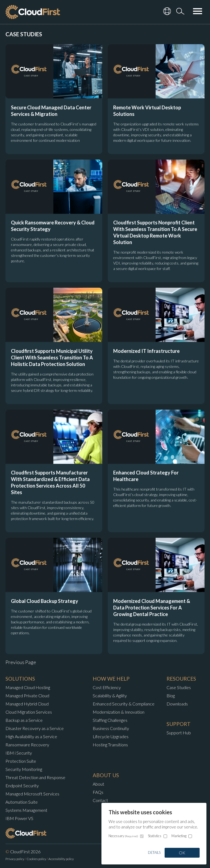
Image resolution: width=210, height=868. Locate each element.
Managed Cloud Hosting (28, 687)
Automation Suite (22, 802)
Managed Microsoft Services (32, 794)
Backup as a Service (24, 720)
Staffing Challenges (110, 720)
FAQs (98, 792)
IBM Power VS (19, 818)
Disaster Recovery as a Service (35, 728)
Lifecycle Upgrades (111, 736)
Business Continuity (111, 728)
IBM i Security (19, 753)
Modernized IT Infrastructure (146, 351)
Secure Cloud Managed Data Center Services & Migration (51, 111)
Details (154, 852)
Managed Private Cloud (27, 696)
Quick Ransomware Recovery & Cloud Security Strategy (53, 226)
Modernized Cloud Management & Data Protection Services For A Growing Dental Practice (152, 608)
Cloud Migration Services (29, 712)
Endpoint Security (22, 786)
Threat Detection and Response (35, 777)
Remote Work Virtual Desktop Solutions (147, 111)
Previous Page (21, 662)
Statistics (155, 836)
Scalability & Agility (110, 696)
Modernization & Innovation (119, 712)
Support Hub (179, 733)
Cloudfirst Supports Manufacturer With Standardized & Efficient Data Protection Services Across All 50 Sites (50, 482)
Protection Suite (21, 761)
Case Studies (179, 687)
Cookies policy (36, 859)
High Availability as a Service (31, 736)
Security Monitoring (24, 769)
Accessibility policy (61, 859)
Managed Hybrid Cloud (27, 704)
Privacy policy (15, 859)
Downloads (177, 704)
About (98, 784)
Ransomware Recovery (27, 745)
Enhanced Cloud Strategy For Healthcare (146, 476)
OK (182, 853)
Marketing (179, 836)
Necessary (123, 836)
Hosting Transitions (110, 745)
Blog (171, 696)
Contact (100, 800)
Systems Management (26, 810)
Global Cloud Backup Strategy (45, 601)
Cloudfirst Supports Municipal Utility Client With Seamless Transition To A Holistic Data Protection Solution (52, 358)
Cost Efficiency (107, 687)
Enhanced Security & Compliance (124, 704)
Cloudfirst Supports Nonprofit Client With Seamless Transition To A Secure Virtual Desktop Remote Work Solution (155, 232)
